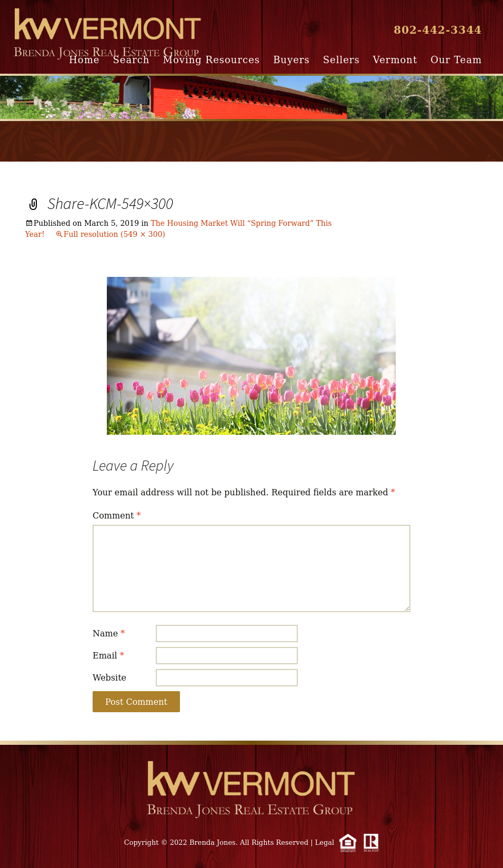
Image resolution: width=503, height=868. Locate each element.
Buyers (291, 60)
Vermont (395, 60)
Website (109, 678)
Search (131, 60)
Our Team (456, 60)
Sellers (341, 60)
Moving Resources (212, 60)
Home (84, 60)
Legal (325, 842)
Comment (117, 516)
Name (109, 633)
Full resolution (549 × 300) (114, 234)
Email (108, 656)
